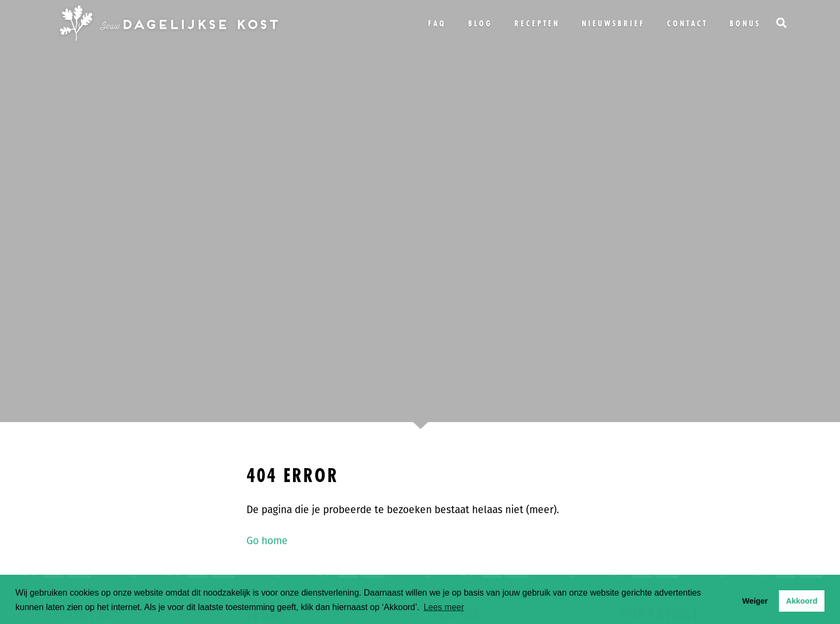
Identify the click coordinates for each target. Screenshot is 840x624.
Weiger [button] (755, 601)
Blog (480, 23)
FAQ (437, 23)
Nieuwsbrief (613, 23)
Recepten (537, 23)
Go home (267, 541)
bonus (745, 23)
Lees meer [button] (444, 607)
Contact (687, 23)
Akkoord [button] (801, 601)
